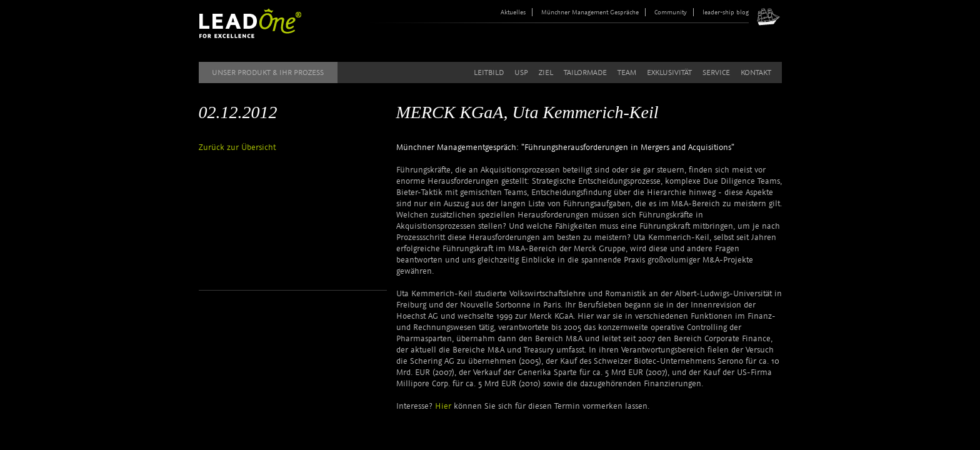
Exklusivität (669, 72)
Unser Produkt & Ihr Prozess (268, 72)
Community (671, 12)
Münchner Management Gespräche (590, 12)
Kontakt (756, 72)
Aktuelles (513, 12)
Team (627, 72)
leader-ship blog (726, 12)
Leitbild (489, 72)
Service (716, 72)
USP (521, 72)
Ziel (546, 72)
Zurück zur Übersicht (237, 147)
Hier (444, 406)
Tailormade (585, 72)
